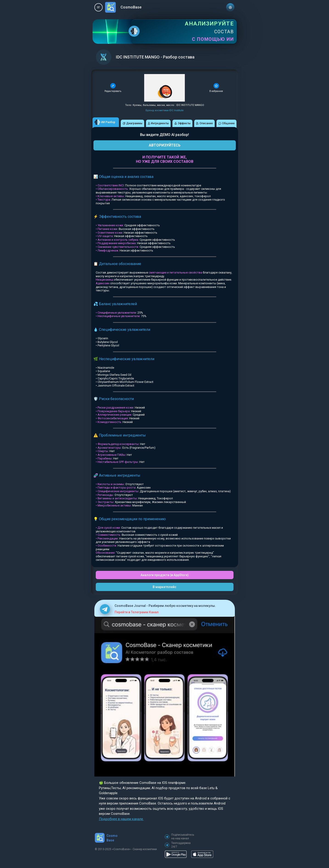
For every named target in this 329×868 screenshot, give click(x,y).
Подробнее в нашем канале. (121, 819)
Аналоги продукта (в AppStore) (165, 575)
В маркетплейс (164, 587)
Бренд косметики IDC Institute (165, 110)
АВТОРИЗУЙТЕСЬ (165, 145)
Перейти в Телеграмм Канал (137, 612)
